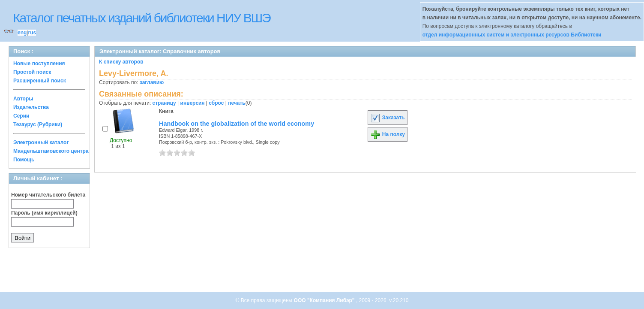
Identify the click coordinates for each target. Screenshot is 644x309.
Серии (21, 116)
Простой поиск (32, 72)
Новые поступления (39, 64)
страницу (164, 103)
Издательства (31, 107)
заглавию (152, 82)
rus (32, 33)
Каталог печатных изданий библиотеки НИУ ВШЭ (142, 18)
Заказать (387, 118)
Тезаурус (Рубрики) (38, 124)
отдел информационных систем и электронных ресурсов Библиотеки (512, 35)
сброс (216, 103)
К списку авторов (121, 62)
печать (237, 103)
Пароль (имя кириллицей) (44, 213)
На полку (388, 134)
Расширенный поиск (40, 81)
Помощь (24, 160)
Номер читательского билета (48, 195)
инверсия (193, 103)
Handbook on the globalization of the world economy (237, 124)
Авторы (23, 99)
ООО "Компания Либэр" (325, 300)
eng (22, 33)
